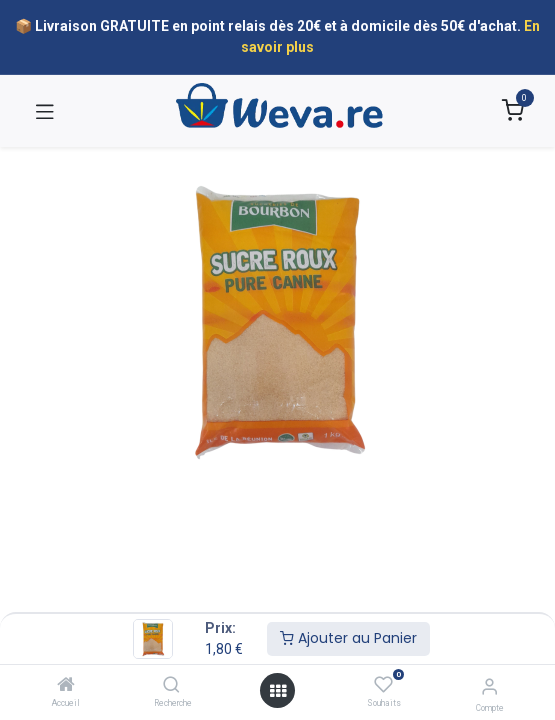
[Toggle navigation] (45, 111)
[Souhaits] (383, 685)
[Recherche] (171, 686)
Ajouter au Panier (348, 638)
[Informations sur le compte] (489, 686)
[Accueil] (66, 686)
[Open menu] (278, 691)
